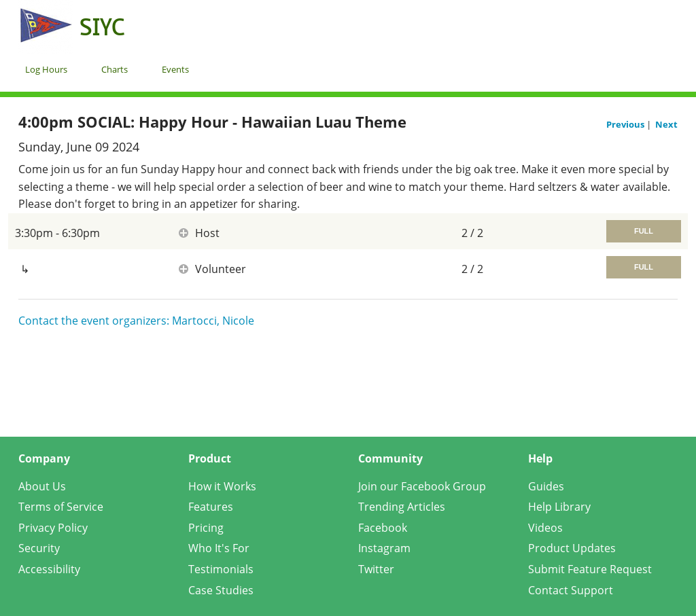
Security (39, 548)
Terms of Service (61, 507)
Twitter (376, 569)
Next (666, 124)
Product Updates (572, 548)
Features (211, 507)
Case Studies (221, 590)
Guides (546, 486)
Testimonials (221, 569)
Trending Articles (402, 507)
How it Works (222, 486)
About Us (42, 486)
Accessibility (49, 569)
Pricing (206, 528)
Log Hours (46, 69)
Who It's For (219, 548)
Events (175, 69)
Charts (115, 69)
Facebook (383, 528)
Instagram (384, 548)
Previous (626, 124)
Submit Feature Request (590, 569)
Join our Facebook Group (422, 486)
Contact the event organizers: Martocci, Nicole (136, 321)
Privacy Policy (53, 528)
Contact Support (571, 590)
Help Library (559, 507)
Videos (545, 528)
